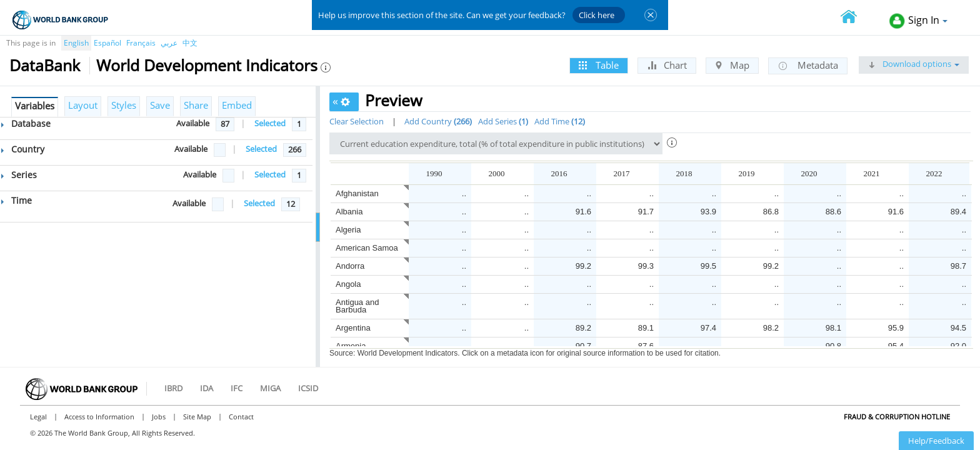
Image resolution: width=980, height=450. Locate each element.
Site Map (197, 417)
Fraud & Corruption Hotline (897, 417)
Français (141, 43)
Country (23, 149)
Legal (38, 417)
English (76, 43)
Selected (270, 123)
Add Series (503, 121)
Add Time (560, 121)
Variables (35, 106)
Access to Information (99, 417)
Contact (241, 417)
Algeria (348, 230)
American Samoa (367, 248)
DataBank (45, 65)
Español (107, 43)
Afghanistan (357, 193)
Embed (237, 105)
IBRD (173, 388)
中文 (190, 43)
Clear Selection (357, 121)
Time (17, 200)
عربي (169, 43)
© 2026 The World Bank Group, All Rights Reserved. (112, 433)
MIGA (270, 388)
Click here (597, 15)
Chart (667, 65)
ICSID (308, 388)
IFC (237, 388)
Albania (349, 212)
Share (196, 105)
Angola (348, 284)
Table (599, 65)
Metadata (808, 66)
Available (193, 123)
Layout (83, 105)
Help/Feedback (936, 441)
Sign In (918, 21)
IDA (207, 388)
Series (19, 175)
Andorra (350, 266)
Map (732, 65)
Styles (124, 105)
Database (26, 123)
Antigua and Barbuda (357, 306)
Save (160, 105)
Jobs (159, 417)
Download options (914, 64)
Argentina (353, 328)
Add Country (438, 121)
